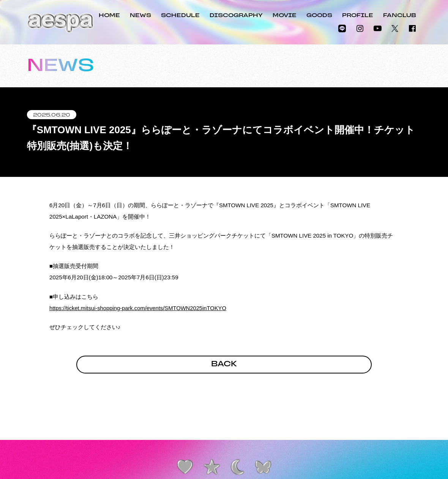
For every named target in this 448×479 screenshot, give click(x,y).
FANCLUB (400, 16)
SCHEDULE (180, 16)
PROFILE (358, 16)
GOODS (319, 16)
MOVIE (285, 16)
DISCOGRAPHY (236, 16)
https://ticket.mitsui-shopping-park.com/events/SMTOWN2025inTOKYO (140, 308)
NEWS (140, 16)
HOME (109, 16)
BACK (224, 365)
